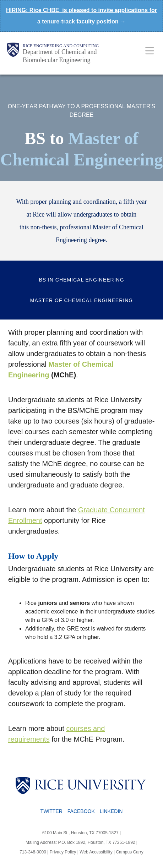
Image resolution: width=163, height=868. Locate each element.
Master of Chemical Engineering (81, 300)
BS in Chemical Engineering (81, 280)
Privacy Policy (63, 852)
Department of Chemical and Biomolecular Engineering (60, 56)
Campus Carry (129, 852)
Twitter (51, 811)
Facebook (81, 811)
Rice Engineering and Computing (61, 46)
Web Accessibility (96, 852)
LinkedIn (111, 811)
